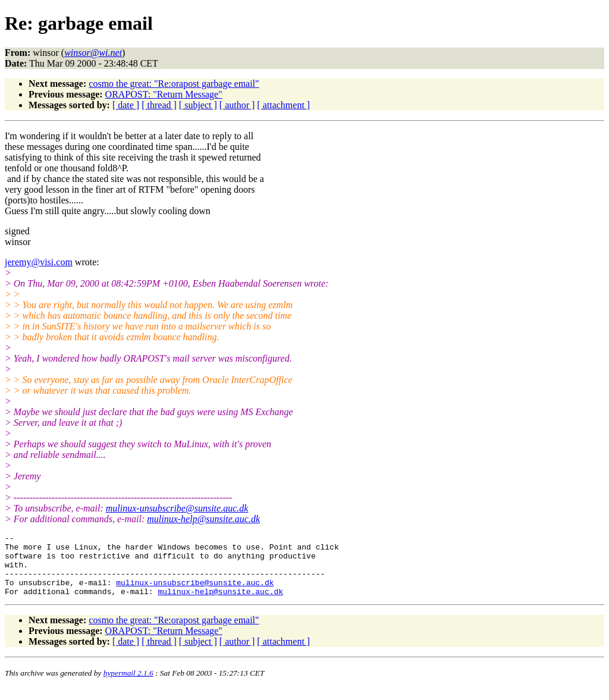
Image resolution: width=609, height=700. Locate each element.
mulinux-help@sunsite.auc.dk (203, 519)
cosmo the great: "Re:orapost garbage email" (174, 84)
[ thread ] (159, 105)
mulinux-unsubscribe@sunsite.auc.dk (177, 508)
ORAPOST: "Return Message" (164, 94)
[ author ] (237, 105)
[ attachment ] (283, 105)
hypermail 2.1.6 (128, 685)
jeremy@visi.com (39, 262)
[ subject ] (198, 105)
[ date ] (126, 105)
